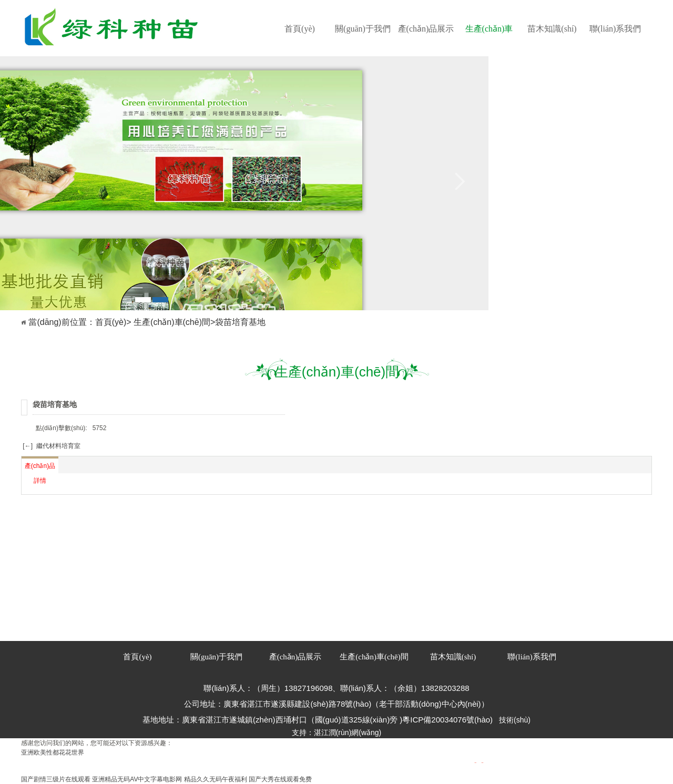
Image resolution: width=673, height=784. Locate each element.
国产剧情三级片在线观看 (56, 779)
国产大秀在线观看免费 (280, 779)
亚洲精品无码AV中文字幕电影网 (137, 779)
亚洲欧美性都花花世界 (53, 752)
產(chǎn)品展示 (426, 29)
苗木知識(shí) (552, 29)
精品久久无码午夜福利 (216, 779)
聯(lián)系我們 (615, 29)
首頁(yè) (300, 29)
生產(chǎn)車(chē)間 (489, 40)
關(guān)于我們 (363, 29)
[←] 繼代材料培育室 (51, 446)
